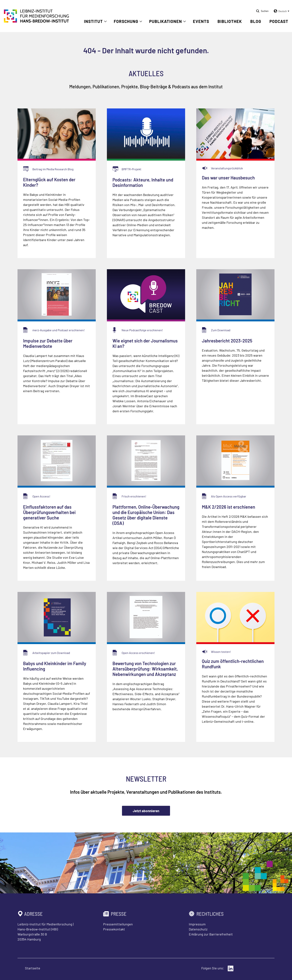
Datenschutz (198, 929)
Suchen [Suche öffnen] (265, 11)
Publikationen (166, 21)
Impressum (197, 924)
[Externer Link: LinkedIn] (231, 968)
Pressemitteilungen (118, 924)
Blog (256, 21)
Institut (93, 21)
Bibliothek (230, 21)
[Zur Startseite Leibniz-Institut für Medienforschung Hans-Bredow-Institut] (36, 21)
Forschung (126, 21)
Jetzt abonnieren (146, 811)
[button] (281, 11)
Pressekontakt (114, 929)
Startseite (33, 968)
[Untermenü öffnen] (105, 21)
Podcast (279, 21)
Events (201, 21)
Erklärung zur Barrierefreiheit (211, 934)
